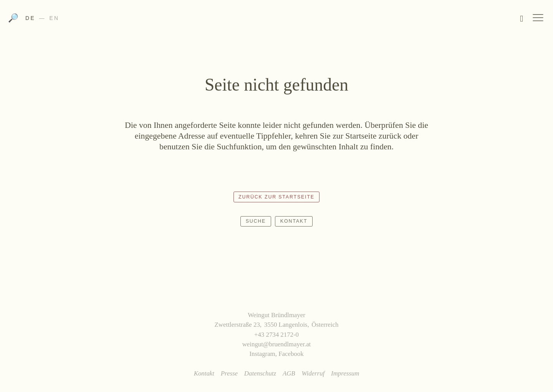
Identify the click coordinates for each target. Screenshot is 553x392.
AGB (289, 373)
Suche (256, 221)
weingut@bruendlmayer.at (277, 344)
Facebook (291, 354)
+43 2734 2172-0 (276, 335)
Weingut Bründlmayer (277, 20)
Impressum (345, 373)
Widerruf (313, 373)
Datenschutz (260, 373)
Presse (229, 373)
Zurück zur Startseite (276, 197)
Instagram (262, 354)
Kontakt (294, 221)
